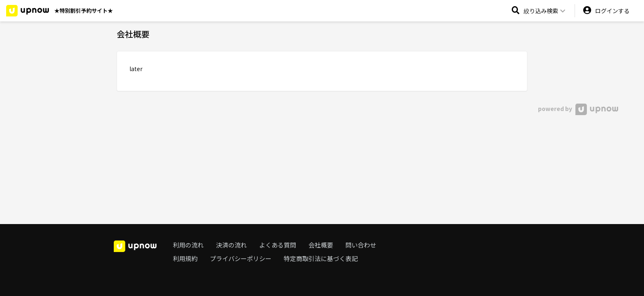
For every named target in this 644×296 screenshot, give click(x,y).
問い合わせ (361, 245)
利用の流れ (188, 245)
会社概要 (321, 245)
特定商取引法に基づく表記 (321, 258)
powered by (578, 109)
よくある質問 (278, 245)
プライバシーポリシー (241, 258)
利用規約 (185, 258)
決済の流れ (231, 245)
